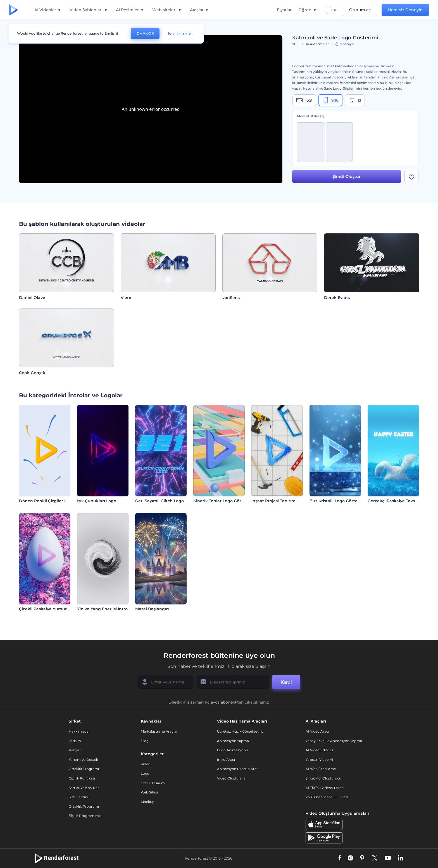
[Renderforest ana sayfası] (13, 10)
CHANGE (145, 34)
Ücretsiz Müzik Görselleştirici (241, 731)
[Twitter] (375, 858)
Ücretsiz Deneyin (405, 10)
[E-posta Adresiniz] (233, 682)
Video (146, 764)
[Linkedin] (401, 858)
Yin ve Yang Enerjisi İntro (102, 609)
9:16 (330, 100)
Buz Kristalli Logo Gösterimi (338, 501)
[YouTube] (388, 858)
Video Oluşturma (231, 778)
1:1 (355, 100)
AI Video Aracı (317, 731)
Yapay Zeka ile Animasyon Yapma (334, 741)
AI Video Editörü (319, 750)
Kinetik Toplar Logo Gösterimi (223, 501)
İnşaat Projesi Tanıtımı (274, 501)
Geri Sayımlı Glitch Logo (160, 501)
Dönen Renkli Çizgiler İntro (47, 501)
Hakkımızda (79, 731)
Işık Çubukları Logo (97, 501)
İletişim (75, 741)
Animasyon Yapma (233, 741)
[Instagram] (350, 858)
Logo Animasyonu (233, 750)
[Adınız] (166, 682)
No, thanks (180, 34)
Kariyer (75, 750)
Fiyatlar (284, 10)
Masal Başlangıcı (152, 609)
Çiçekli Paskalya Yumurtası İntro (52, 609)
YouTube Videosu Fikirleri (327, 797)
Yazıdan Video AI (319, 760)
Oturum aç (360, 10)
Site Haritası (79, 797)
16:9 (304, 100)
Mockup (148, 802)
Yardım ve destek (83, 760)
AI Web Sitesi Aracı (321, 769)
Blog (145, 741)
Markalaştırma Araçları (160, 731)
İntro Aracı (226, 760)
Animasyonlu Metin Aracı (238, 769)
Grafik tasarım (153, 783)
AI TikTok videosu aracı (325, 788)
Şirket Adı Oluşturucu (323, 778)
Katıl (286, 682)
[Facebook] (340, 858)
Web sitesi (149, 792)
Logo (145, 773)
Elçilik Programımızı (85, 816)
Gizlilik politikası (82, 778)
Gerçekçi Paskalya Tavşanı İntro (400, 501)
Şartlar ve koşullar (84, 788)
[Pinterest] (362, 858)
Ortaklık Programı (84, 769)
